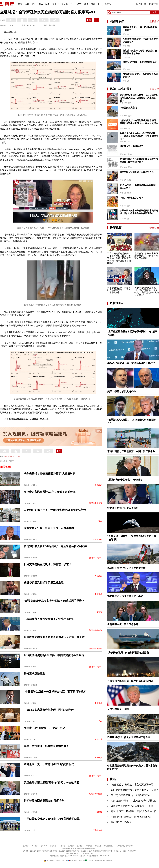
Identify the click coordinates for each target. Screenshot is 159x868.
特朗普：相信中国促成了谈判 (123, 508)
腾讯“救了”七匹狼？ (121, 822)
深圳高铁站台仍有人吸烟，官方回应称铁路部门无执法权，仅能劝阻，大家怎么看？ (139, 98)
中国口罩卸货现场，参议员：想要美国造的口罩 (52, 819)
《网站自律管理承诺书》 (125, 846)
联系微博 (71, 846)
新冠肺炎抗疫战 (96, 503)
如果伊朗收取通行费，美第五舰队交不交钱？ (134, 790)
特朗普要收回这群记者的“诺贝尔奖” (45, 801)
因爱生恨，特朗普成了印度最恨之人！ (138, 172)
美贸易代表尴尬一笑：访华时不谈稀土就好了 (140, 29)
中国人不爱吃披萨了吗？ (131, 198)
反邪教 (99, 612)
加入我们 (80, 846)
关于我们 (35, 846)
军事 (48, 4)
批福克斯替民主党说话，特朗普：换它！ (48, 564)
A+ (34, 25)
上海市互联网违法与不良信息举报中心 (100, 861)
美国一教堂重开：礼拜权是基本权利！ (46, 746)
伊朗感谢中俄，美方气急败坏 (123, 624)
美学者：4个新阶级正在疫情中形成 (44, 728)
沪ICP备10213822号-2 (31, 851)
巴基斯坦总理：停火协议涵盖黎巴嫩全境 (129, 737)
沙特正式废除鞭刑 (34, 673)
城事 (86, 4)
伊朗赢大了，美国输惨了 (131, 146)
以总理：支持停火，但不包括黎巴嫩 (126, 568)
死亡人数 (16, 457)
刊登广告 (62, 846)
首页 (20, 4)
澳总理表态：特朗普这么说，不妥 (125, 596)
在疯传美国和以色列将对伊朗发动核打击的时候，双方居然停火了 (139, 161)
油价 (100, 521)
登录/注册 (153, 4)
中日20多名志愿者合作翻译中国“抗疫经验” (49, 710)
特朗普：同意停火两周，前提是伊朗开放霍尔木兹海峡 (140, 52)
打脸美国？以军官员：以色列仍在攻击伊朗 (130, 681)
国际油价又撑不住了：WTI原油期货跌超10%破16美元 (55, 510)
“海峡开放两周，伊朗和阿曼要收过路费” (129, 653)
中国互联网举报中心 (76, 861)
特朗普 (99, 812)
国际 (41, 4)
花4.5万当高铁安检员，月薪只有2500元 (131, 795)
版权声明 (44, 846)
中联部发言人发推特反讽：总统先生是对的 (49, 619)
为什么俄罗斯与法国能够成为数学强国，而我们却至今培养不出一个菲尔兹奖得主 (139, 122)
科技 (79, 4)
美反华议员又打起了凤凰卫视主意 (44, 583)
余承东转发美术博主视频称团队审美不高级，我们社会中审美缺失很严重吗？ (139, 212)
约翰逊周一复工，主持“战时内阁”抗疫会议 (49, 764)
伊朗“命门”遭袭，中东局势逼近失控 (140, 62)
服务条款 (53, 846)
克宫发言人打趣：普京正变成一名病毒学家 (49, 528)
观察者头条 (97, 830)
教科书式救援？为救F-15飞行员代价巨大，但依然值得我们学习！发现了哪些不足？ (139, 136)
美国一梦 (98, 739)
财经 (34, 4)
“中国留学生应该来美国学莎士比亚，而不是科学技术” (55, 692)
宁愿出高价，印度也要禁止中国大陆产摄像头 (131, 451)
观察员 (106, 4)
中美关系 (98, 594)
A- (28, 25)
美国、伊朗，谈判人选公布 (122, 391)
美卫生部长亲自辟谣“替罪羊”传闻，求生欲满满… (52, 782)
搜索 (155, 12)
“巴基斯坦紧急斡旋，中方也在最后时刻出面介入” (140, 40)
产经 (72, 4)
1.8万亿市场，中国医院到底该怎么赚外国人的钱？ (138, 186)
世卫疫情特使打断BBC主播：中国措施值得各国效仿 (54, 655)
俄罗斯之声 (97, 540)
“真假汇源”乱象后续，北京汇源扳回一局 (132, 785)
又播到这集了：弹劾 (118, 709)
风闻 (27, 4)
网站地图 (89, 846)
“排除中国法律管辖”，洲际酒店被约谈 (131, 817)
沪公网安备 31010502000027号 (56, 861)
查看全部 (154, 21)
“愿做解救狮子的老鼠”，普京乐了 (125, 480)
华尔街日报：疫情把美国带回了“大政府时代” (50, 474)
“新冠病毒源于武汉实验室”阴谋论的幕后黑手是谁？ (54, 601)
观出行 (56, 4)
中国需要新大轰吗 (128, 108)
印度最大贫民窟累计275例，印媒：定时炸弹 (50, 492)
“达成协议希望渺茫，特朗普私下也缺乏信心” (140, 75)
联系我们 (26, 846)
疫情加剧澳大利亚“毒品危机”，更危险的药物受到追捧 (55, 546)
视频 (93, 4)
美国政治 (98, 485)
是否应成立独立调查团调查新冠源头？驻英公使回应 (54, 637)
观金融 (65, 4)
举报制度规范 (109, 846)
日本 (100, 721)
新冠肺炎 (8, 457)
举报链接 (98, 846)
